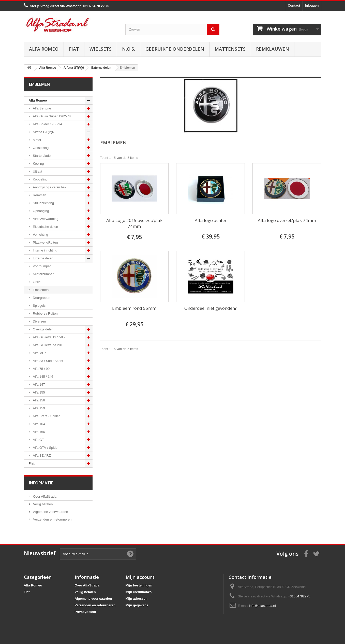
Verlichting (40, 235)
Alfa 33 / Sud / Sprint (48, 361)
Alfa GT (38, 440)
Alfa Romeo (44, 49)
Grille (36, 282)
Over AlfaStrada (44, 496)
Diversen (39, 321)
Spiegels (39, 306)
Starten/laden (42, 156)
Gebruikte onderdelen (175, 49)
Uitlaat (37, 171)
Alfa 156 (39, 400)
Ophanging (41, 211)
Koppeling (40, 179)
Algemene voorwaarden (50, 512)
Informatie (41, 483)
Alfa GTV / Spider (45, 448)
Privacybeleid (85, 612)
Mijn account (140, 577)
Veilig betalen (43, 504)
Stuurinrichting (43, 203)
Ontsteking (40, 148)
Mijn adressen (137, 599)
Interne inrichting (45, 250)
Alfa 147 (39, 384)
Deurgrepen (41, 298)
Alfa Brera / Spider (46, 416)
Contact (294, 5)
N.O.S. (129, 49)
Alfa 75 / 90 (41, 369)
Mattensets (230, 49)
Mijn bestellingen (139, 585)
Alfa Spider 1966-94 (47, 124)
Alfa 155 (39, 392)
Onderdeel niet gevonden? (211, 308)
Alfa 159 (39, 408)
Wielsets (101, 49)
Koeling (38, 164)
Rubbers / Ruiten (45, 313)
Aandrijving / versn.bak (49, 187)
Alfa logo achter (211, 220)
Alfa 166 (39, 432)
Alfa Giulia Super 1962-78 (51, 116)
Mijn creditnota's (139, 592)
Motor (37, 140)
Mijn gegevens (137, 605)
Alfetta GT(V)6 (43, 132)
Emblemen (40, 290)
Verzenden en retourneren (52, 519)
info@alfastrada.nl (262, 606)
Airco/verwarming (45, 219)
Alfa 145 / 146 (43, 377)
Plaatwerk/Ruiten (45, 242)
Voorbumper (41, 266)
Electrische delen (45, 227)
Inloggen (312, 5)
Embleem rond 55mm (134, 308)
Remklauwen (273, 49)
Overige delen (43, 329)
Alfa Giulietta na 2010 (48, 345)
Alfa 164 (39, 424)
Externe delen (43, 258)
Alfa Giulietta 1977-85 (48, 337)
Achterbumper (43, 274)
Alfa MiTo (39, 353)
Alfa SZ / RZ (41, 456)
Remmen (39, 195)
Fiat (74, 49)
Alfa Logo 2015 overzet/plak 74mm (134, 223)
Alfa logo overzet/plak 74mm (287, 220)
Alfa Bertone (42, 108)
